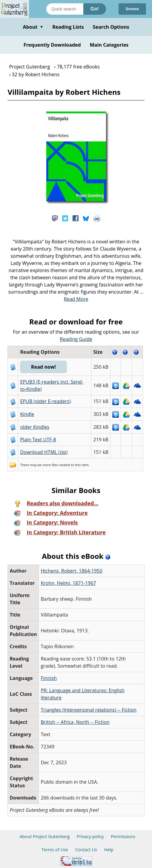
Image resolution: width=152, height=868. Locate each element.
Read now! (43, 367)
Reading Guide (76, 339)
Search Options (111, 27)
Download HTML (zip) (44, 452)
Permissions (123, 836)
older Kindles (35, 427)
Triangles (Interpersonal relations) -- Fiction (89, 710)
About (33, 27)
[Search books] (65, 9)
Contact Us (86, 850)
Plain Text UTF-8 (38, 440)
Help (109, 850)
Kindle (27, 414)
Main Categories (109, 45)
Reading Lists (68, 27)
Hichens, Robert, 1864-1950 (71, 571)
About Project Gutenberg (45, 836)
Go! (95, 9)
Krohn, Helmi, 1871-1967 (68, 583)
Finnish (49, 678)
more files (50, 465)
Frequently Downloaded (52, 45)
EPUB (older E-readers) (45, 401)
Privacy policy (90, 836)
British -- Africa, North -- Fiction (75, 722)
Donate (132, 9)
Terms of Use (55, 850)
